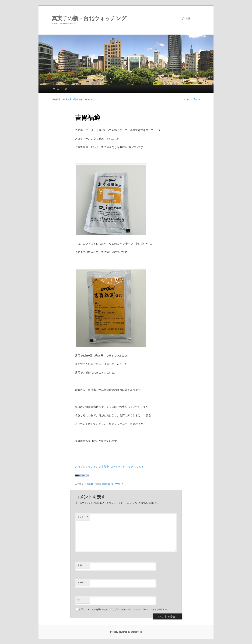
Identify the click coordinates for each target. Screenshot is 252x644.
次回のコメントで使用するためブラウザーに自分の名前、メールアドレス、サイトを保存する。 (124, 609)
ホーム (56, 89)
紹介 (67, 89)
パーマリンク (117, 484)
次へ (197, 99)
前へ (187, 99)
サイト (81, 600)
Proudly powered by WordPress (126, 632)
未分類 (90, 484)
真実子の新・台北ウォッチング (89, 18)
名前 (80, 565)
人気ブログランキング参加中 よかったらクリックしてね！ (109, 467)
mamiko (88, 99)
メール (81, 583)
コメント (83, 517)
